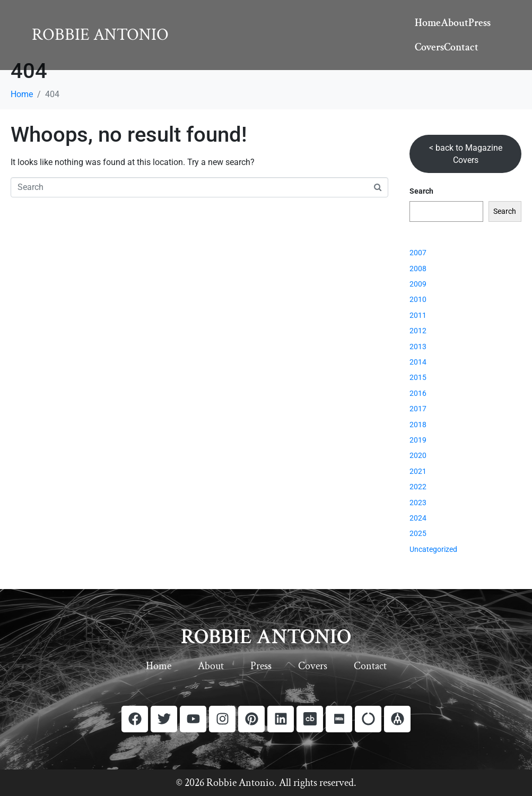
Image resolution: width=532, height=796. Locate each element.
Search (421, 191)
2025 (418, 533)
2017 (418, 409)
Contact (461, 47)
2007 (418, 253)
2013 (418, 347)
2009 (418, 284)
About (455, 23)
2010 (418, 299)
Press (479, 23)
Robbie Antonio (100, 35)
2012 (418, 331)
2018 (418, 425)
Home (428, 23)
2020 (418, 455)
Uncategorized (433, 549)
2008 (418, 269)
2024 (418, 518)
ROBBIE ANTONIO (266, 637)
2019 (418, 440)
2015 (418, 377)
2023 (418, 503)
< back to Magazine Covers (466, 154)
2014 (418, 362)
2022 (418, 487)
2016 (418, 393)
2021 (418, 471)
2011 (418, 315)
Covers (429, 47)
